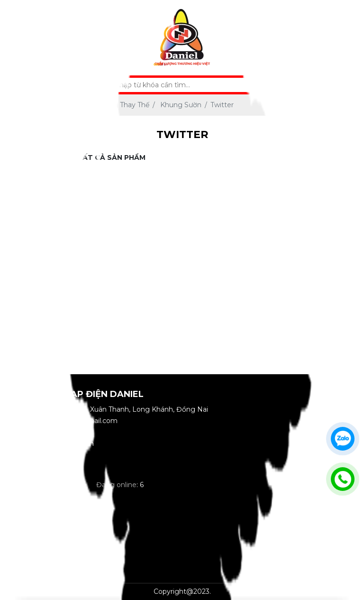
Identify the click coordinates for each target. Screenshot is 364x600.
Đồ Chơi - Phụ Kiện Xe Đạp (33, 307)
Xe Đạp (33, 179)
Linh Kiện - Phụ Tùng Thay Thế (33, 260)
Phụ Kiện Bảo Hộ (33, 347)
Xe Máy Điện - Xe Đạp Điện (33, 214)
